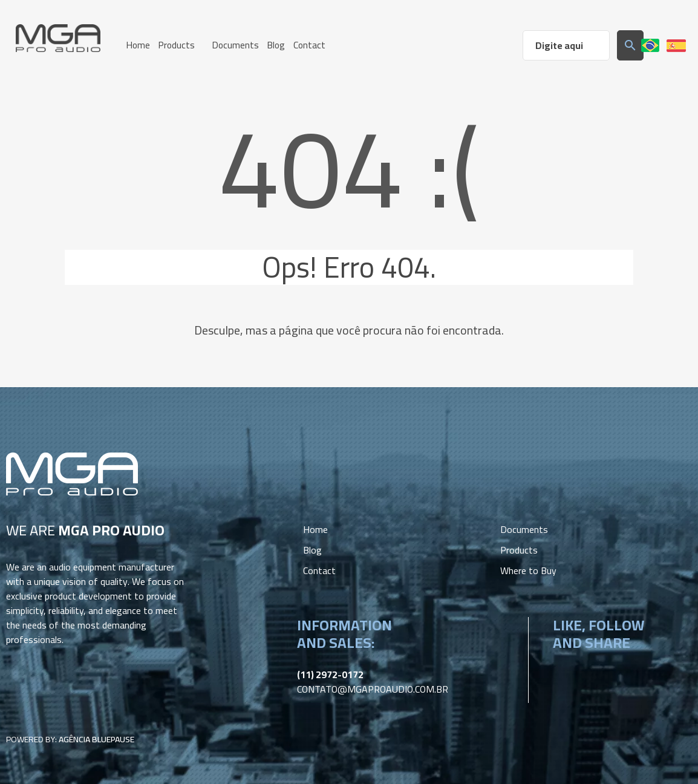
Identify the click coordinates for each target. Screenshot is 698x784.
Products (519, 549)
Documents (524, 528)
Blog (312, 549)
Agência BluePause (96, 738)
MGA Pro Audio (58, 38)
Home (315, 528)
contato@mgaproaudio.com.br (373, 688)
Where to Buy (528, 569)
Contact (319, 569)
